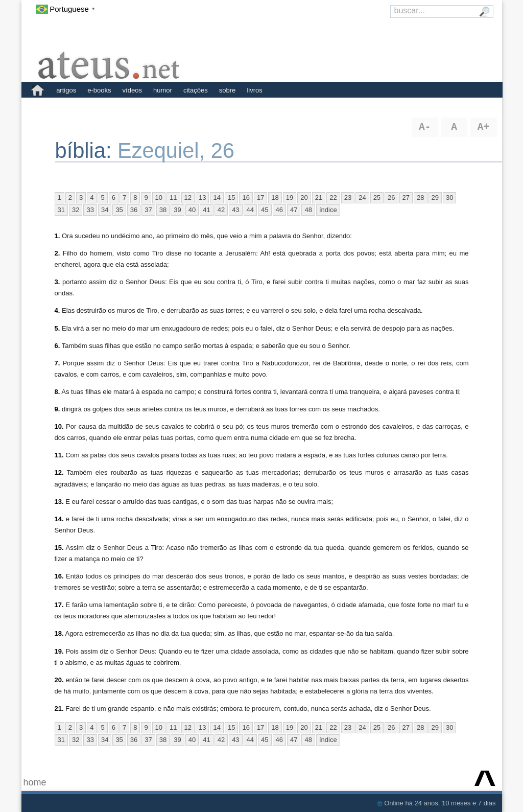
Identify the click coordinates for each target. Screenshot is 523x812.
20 (304, 198)
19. (59, 651)
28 (420, 198)
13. (59, 502)
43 (235, 210)
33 (90, 210)
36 (134, 210)
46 (279, 210)
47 (294, 210)
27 (406, 198)
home (35, 782)
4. (57, 310)
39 (177, 210)
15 (231, 198)
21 (319, 198)
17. (59, 605)
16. (59, 576)
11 (173, 198)
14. (59, 519)
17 (260, 198)
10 (159, 198)
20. (59, 680)
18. (59, 633)
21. (59, 709)
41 (206, 210)
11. (59, 455)
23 (348, 198)
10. (59, 426)
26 (391, 198)
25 (377, 198)
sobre (228, 90)
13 (202, 198)
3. (57, 282)
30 (449, 198)
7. (57, 363)
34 (105, 210)
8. (57, 392)
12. (59, 472)
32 (76, 210)
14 (217, 198)
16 (246, 198)
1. (57, 236)
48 (308, 210)
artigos (66, 90)
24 (362, 198)
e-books (99, 90)
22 (333, 198)
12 (188, 198)
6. (57, 346)
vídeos (132, 90)
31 (61, 210)
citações (196, 90)
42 (221, 210)
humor (163, 90)
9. (57, 409)
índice (328, 210)
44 (250, 210)
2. (57, 253)
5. (57, 328)
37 (148, 210)
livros (254, 90)
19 (290, 198)
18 (275, 198)
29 (435, 198)
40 (192, 210)
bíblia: (87, 150)
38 (163, 210)
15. (59, 548)
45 (265, 210)
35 (119, 210)
